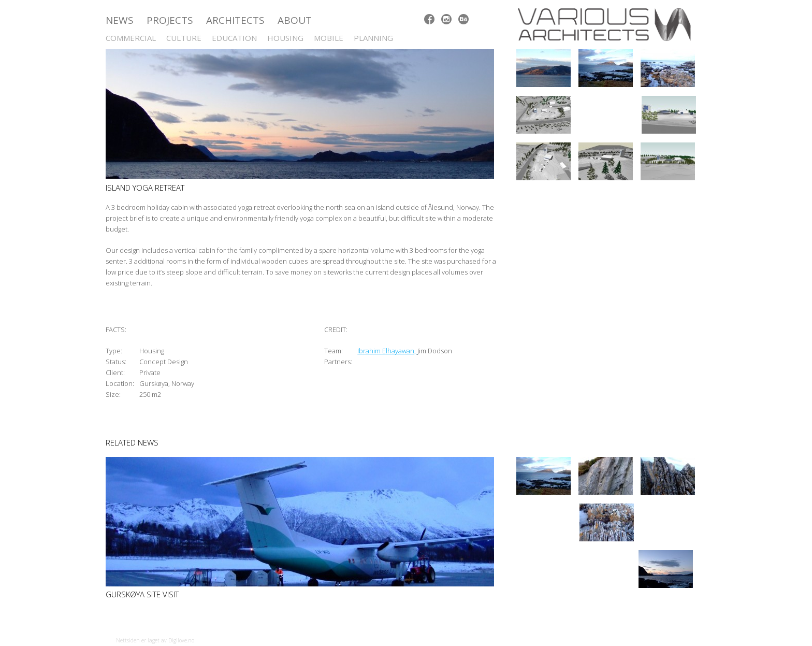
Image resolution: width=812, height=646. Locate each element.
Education (234, 38)
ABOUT (295, 20)
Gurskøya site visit (142, 594)
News (120, 20)
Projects (170, 20)
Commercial (131, 38)
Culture (184, 38)
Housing (285, 38)
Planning (373, 38)
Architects (235, 20)
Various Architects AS (608, 25)
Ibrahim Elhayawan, (387, 351)
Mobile (329, 38)
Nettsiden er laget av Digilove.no (155, 640)
